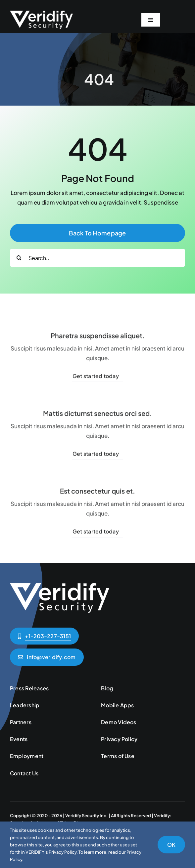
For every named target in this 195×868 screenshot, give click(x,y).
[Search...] (97, 258)
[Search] (19, 258)
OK (171, 845)
